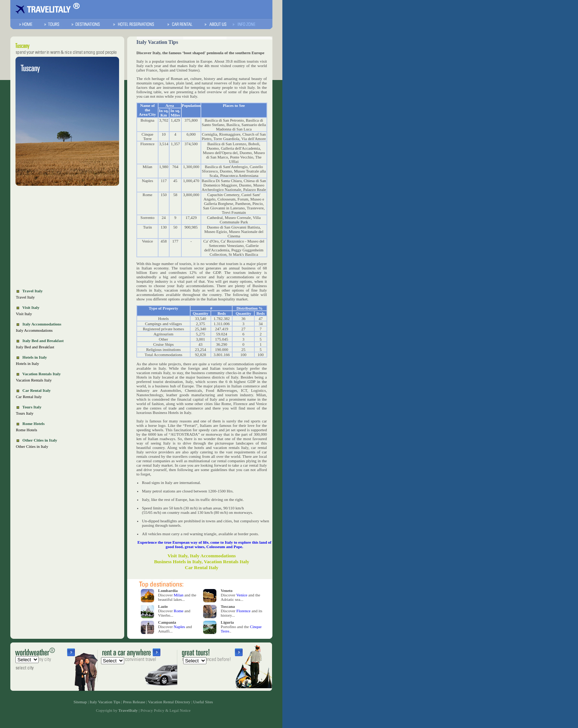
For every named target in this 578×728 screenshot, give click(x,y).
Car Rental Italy (29, 397)
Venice (242, 595)
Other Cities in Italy (32, 446)
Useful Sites (203, 702)
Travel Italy (25, 297)
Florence (243, 611)
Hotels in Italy (27, 363)
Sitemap (80, 702)
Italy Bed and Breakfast (35, 347)
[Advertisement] (67, 238)
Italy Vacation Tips (105, 702)
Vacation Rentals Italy (34, 380)
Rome (178, 611)
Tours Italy (25, 413)
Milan (178, 595)
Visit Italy (24, 314)
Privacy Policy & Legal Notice (166, 710)
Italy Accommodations (34, 330)
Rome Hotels (27, 430)
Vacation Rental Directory (169, 702)
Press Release (134, 702)
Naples (179, 627)
